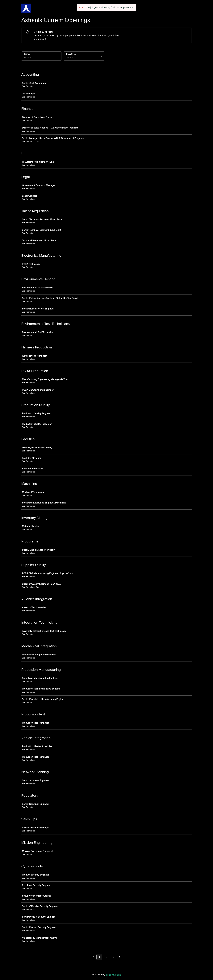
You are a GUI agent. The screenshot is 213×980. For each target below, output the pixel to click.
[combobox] (67, 58)
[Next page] (120, 957)
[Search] (41, 58)
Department (71, 54)
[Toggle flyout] (101, 56)
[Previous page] (94, 957)
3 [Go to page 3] (114, 957)
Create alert (40, 39)
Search (27, 54)
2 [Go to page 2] (106, 957)
